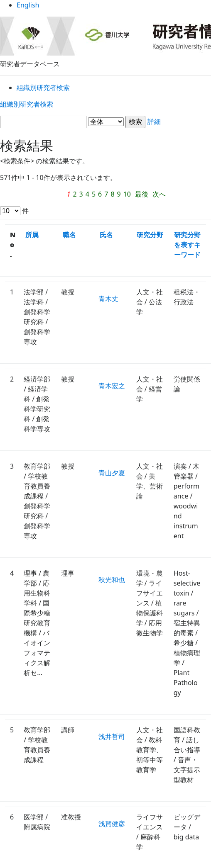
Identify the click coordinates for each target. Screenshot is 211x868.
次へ (141, 195)
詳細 (105, 123)
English (106, 8)
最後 (123, 195)
